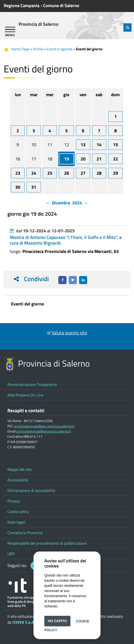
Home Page (20, 49)
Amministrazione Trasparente (32, 384)
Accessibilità (18, 480)
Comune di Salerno (61, 6)
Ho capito (57, 621)
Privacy (14, 501)
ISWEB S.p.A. (24, 622)
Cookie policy (18, 512)
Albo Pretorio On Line (25, 395)
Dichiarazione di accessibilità (31, 490)
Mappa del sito (19, 469)
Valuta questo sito (69, 333)
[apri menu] (10, 29)
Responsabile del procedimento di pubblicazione (47, 543)
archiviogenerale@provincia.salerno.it (44, 431)
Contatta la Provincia (25, 533)
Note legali (16, 522)
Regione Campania (22, 6)
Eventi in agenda (60, 49)
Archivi (38, 49)
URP (11, 554)
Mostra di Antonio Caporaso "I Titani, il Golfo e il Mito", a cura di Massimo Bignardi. (66, 240)
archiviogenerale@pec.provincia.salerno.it (44, 426)
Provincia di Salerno (38, 24)
